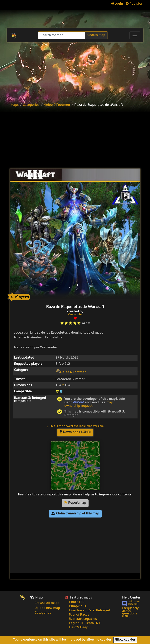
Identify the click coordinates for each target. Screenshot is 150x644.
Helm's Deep (79, 627)
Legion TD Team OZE (85, 623)
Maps (15, 105)
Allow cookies (125, 640)
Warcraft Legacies (83, 619)
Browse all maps (47, 603)
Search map (96, 35)
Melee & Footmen (57, 105)
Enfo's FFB (77, 602)
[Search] (62, 35)
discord (79, 403)
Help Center (131, 597)
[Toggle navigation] (135, 35)
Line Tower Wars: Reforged (90, 611)
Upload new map (47, 608)
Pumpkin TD (78, 606)
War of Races (79, 615)
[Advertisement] (79, 138)
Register (134, 4)
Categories (31, 105)
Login (117, 4)
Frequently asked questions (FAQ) (130, 612)
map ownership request (89, 404)
